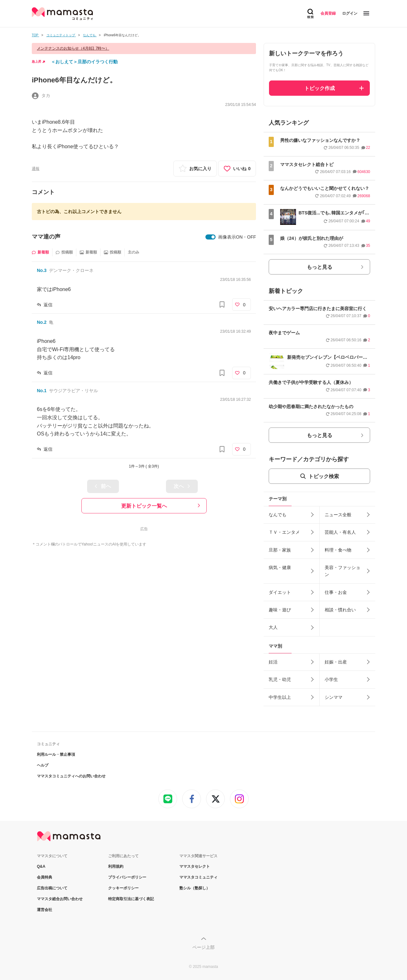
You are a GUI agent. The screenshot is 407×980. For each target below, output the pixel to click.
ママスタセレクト (195, 866)
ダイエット (280, 592)
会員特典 (45, 877)
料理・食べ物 (338, 550)
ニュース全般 (338, 515)
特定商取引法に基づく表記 (131, 899)
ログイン (350, 13)
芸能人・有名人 (340, 532)
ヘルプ (43, 765)
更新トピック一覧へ (144, 506)
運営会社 (45, 910)
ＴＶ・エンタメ (284, 532)
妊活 (273, 662)
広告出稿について (52, 888)
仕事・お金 (336, 592)
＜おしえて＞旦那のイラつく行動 (84, 62)
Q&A (41, 866)
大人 (273, 627)
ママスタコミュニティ (198, 877)
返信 (48, 305)
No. (42, 270)
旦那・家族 (280, 550)
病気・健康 (280, 567)
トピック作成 (320, 88)
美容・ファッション (342, 571)
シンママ (334, 697)
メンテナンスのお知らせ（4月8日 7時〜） (73, 48)
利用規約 (116, 866)
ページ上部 (203, 947)
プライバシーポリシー (127, 877)
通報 (36, 169)
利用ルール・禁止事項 (56, 754)
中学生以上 (280, 697)
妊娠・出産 (336, 662)
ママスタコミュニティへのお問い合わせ (71, 776)
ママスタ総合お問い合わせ (60, 899)
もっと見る (320, 267)
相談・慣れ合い (340, 610)
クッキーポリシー (123, 888)
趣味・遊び (280, 610)
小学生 (331, 679)
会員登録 (328, 13)
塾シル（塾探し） (195, 888)
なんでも (278, 515)
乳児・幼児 (280, 679)
